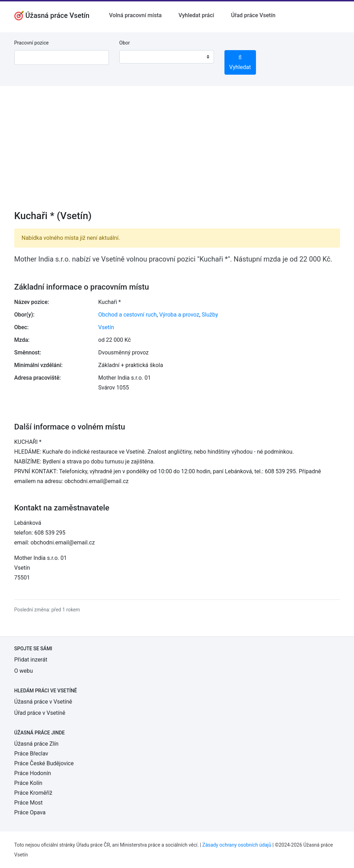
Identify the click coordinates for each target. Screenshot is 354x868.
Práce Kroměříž (33, 793)
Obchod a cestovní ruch (128, 315)
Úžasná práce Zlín (37, 744)
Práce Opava (30, 812)
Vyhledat (240, 63)
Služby (210, 315)
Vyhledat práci (196, 15)
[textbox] (134, 57)
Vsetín (106, 327)
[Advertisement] (177, 152)
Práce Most (29, 803)
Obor (125, 43)
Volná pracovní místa (135, 15)
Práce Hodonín (33, 773)
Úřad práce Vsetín (253, 15)
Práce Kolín (28, 783)
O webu (24, 671)
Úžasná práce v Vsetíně (43, 702)
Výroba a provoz (179, 315)
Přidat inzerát (31, 660)
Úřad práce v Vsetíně (40, 713)
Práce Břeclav (31, 754)
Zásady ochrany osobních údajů (237, 845)
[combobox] (167, 57)
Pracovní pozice (32, 43)
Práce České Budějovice (44, 763)
